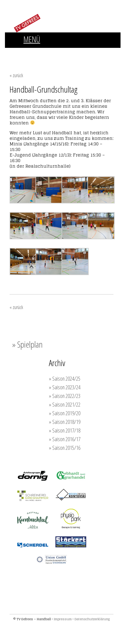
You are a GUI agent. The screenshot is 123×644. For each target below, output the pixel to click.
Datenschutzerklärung (92, 619)
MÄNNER (43, 54)
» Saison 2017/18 (65, 430)
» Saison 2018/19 (65, 422)
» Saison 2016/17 (65, 439)
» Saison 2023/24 (65, 387)
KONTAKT (81, 66)
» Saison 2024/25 (65, 378)
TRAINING (15, 66)
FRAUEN (14, 54)
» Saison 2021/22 (65, 404)
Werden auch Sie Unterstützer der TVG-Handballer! (45, 589)
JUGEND (72, 54)
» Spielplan (27, 344)
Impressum (63, 619)
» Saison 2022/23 (65, 396)
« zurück (16, 75)
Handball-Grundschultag (44, 89)
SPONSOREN (49, 66)
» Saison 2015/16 (65, 448)
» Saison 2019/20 (65, 413)
